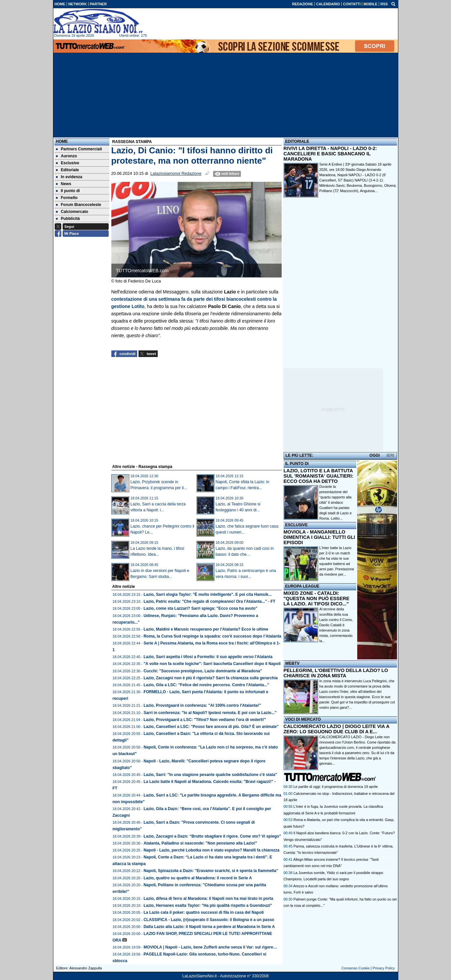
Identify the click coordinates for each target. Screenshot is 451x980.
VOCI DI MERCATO (303, 719)
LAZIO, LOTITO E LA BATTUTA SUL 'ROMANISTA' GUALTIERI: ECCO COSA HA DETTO (319, 476)
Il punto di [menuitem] (68, 191)
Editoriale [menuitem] (68, 170)
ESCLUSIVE (297, 525)
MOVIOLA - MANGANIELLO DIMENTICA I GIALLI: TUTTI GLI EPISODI (319, 537)
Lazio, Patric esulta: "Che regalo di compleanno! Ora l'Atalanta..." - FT (209, 601)
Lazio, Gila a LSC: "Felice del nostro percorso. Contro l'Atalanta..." (206, 685)
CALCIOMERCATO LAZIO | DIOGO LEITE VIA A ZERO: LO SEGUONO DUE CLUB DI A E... (337, 729)
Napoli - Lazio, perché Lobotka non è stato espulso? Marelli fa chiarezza (211, 850)
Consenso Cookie (355, 968)
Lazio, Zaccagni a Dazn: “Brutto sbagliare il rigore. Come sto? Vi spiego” (212, 836)
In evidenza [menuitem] (69, 177)
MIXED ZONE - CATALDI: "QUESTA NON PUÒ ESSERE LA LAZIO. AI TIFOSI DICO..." (317, 598)
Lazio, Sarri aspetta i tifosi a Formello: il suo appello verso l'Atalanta (208, 657)
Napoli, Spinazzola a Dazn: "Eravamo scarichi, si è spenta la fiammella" (211, 871)
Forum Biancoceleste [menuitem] (79, 205)
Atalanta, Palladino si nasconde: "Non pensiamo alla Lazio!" (200, 843)
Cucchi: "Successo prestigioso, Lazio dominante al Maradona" (203, 671)
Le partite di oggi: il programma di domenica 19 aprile (336, 787)
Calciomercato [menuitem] (72, 212)
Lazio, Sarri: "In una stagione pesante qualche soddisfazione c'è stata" (210, 775)
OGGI (375, 455)
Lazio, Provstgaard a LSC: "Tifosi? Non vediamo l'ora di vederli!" (205, 720)
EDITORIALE (297, 141)
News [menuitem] (64, 184)
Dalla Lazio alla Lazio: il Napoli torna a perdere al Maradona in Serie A (209, 927)
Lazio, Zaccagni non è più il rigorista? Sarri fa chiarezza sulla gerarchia (211, 678)
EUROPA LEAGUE (302, 586)
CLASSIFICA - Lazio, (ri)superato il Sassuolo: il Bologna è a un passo (209, 920)
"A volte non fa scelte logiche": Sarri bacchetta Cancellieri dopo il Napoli (212, 664)
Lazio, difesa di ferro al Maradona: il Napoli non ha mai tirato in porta (208, 899)
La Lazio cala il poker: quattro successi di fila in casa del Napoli (204, 912)
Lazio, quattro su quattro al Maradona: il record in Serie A (198, 878)
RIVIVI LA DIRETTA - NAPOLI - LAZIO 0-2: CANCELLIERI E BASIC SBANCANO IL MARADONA (330, 154)
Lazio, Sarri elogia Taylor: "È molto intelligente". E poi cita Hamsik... (208, 594)
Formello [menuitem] (67, 198)
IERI (390, 455)
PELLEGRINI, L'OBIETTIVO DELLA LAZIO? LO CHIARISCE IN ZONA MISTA (336, 673)
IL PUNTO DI (297, 464)
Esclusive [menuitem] (68, 163)
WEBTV (292, 663)
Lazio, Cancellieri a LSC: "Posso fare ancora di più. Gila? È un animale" (211, 727)
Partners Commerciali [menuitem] (79, 149)
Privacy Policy (384, 968)
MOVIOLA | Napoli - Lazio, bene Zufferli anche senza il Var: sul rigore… (210, 947)
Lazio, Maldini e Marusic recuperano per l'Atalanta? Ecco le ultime (206, 629)
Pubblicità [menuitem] (68, 219)
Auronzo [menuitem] (67, 156)
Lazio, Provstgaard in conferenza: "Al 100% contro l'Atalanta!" (202, 705)
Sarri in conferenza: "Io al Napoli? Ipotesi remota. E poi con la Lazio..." (210, 713)
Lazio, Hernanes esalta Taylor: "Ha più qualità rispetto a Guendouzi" (208, 905)
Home (62, 141)
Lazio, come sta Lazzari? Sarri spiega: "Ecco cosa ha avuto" (200, 608)
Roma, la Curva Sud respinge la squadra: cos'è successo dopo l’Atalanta (212, 636)
